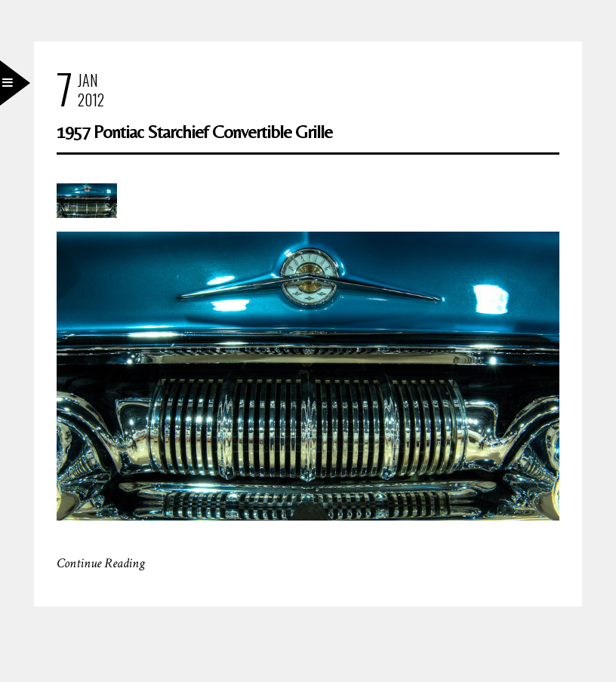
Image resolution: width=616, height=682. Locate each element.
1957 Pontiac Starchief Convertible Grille (194, 132)
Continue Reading (101, 563)
